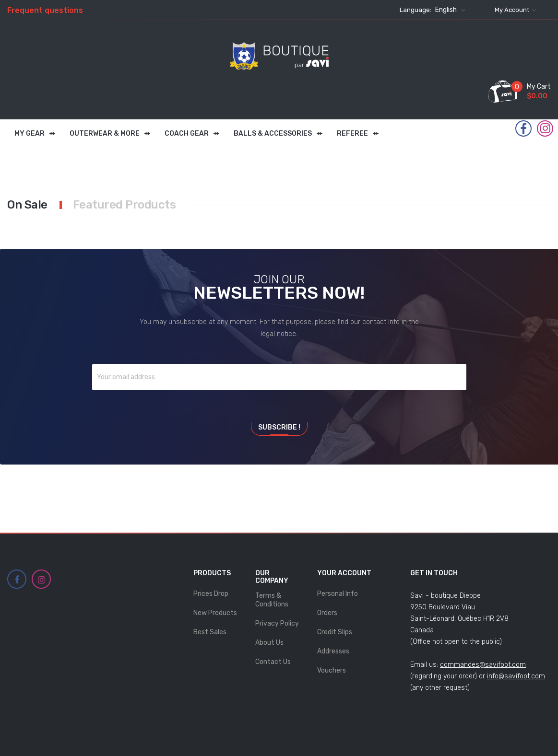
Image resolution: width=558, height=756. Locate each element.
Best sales (210, 632)
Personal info (338, 594)
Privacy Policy (277, 623)
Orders (327, 613)
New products (215, 613)
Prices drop (211, 594)
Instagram (545, 128)
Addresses (333, 651)
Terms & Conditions (272, 600)
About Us (269, 643)
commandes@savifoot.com (483, 665)
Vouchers (332, 670)
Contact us (273, 662)
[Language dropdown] (449, 10)
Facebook (523, 129)
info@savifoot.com (516, 676)
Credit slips (335, 632)
